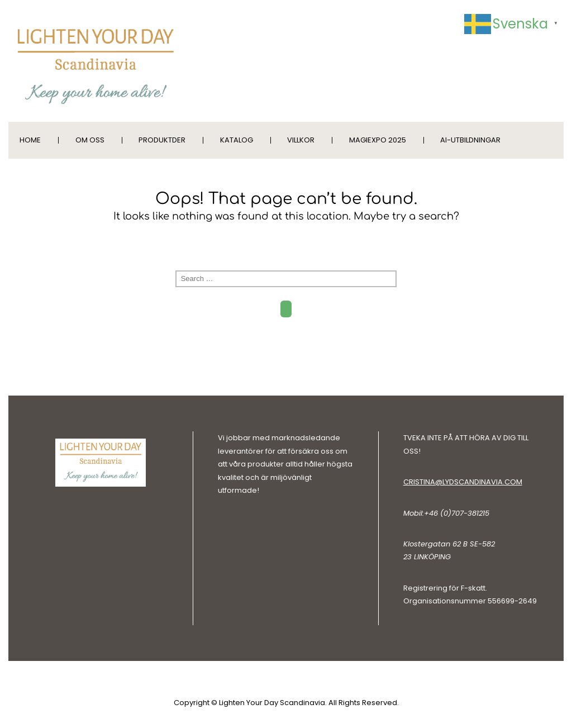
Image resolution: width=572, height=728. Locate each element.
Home (30, 140)
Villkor (301, 140)
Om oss (90, 140)
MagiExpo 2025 (378, 140)
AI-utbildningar (470, 140)
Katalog (237, 140)
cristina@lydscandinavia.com (463, 482)
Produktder (162, 140)
